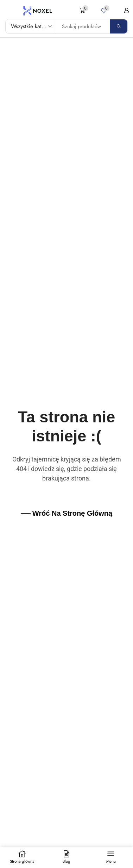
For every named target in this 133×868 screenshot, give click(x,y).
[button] (84, 11)
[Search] (119, 26)
